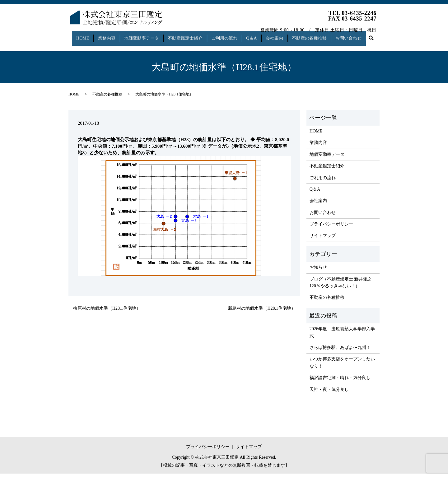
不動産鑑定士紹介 (188, 35)
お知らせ (318, 271)
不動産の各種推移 (318, 35)
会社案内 (282, 35)
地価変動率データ (142, 35)
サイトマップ (323, 239)
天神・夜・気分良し (329, 393)
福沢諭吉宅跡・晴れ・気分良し (340, 381)
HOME (80, 35)
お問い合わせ (359, 35)
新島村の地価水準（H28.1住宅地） (262, 312)
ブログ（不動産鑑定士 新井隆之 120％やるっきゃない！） (341, 286)
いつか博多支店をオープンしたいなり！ (342, 366)
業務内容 (106, 35)
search (76, 45)
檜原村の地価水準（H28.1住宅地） (107, 312)
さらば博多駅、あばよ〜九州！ (340, 351)
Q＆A (257, 35)
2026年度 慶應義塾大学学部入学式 (342, 336)
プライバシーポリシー (331, 227)
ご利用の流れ (228, 35)
